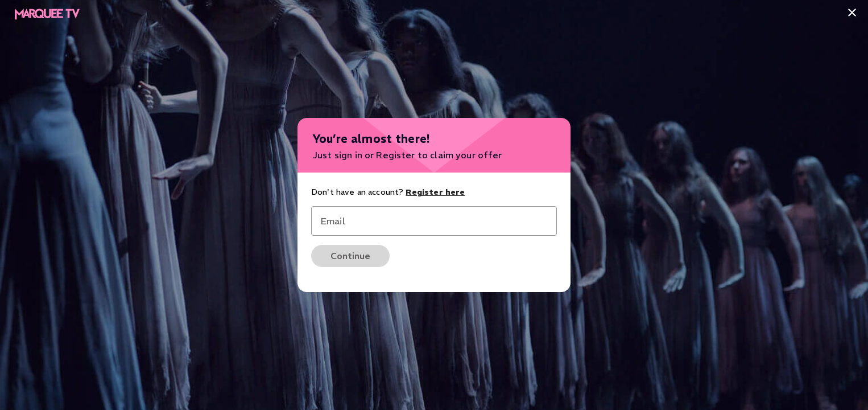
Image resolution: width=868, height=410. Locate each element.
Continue (350, 256)
